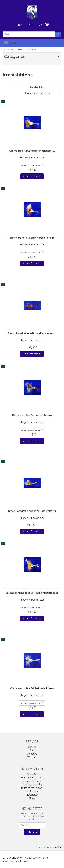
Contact (32, 747)
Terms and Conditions (32, 778)
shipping (58, 847)
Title (38, 87)
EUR (29, 25)
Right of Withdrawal (32, 788)
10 (38, 93)
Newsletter (32, 795)
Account (32, 754)
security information (32, 781)
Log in (40, 25)
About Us (32, 774)
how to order (32, 791)
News (32, 798)
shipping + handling (32, 784)
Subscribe (32, 832)
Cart (32, 750)
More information (32, 176)
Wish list (32, 757)
